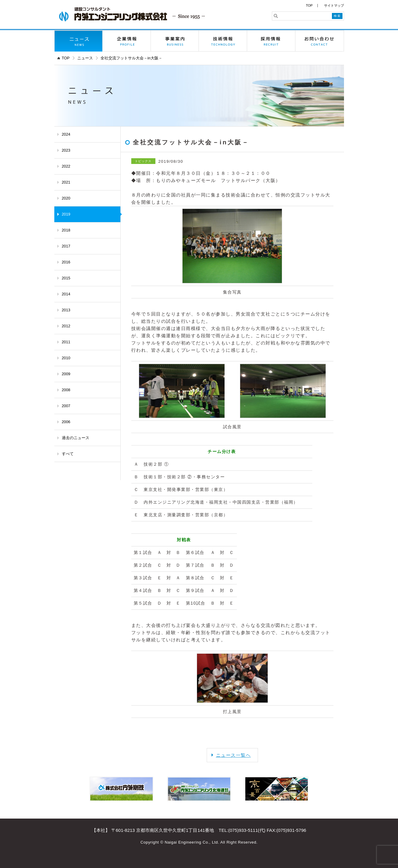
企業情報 (127, 41)
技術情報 (223, 41)
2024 (66, 134)
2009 (66, 374)
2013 (66, 310)
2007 (66, 406)
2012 (66, 326)
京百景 (277, 789)
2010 (66, 358)
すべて (68, 454)
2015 (66, 278)
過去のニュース (76, 438)
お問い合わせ (320, 41)
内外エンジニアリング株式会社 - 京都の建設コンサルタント (132, 14)
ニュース (79, 41)
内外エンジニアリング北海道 (199, 789)
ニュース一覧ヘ (234, 755)
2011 (66, 342)
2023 (66, 150)
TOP (309, 5)
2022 (66, 166)
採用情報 (271, 41)
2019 (66, 214)
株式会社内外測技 (121, 789)
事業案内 (175, 41)
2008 (66, 390)
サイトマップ (334, 5)
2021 (66, 182)
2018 (66, 230)
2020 (66, 198)
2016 (66, 262)
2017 (66, 246)
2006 (66, 422)
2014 (66, 294)
